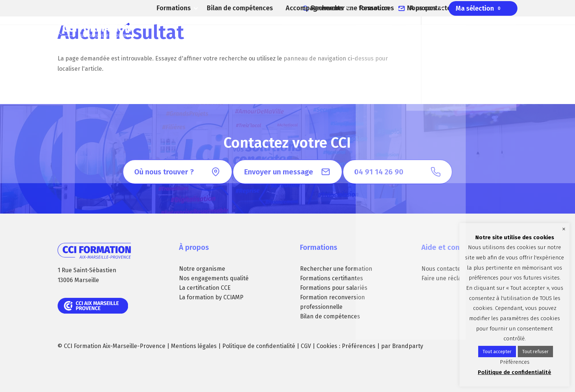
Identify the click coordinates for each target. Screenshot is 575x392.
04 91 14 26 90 (500, 7)
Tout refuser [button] (535, 352)
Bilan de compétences (236, 29)
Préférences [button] (359, 346)
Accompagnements (303, 29)
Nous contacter (444, 7)
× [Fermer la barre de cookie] (564, 229)
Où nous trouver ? (164, 172)
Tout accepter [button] (497, 352)
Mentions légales (194, 346)
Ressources (368, 29)
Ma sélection (480, 29)
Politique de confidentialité (259, 346)
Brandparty (408, 346)
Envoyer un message (279, 172)
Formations (167, 29)
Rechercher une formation (376, 7)
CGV (306, 346)
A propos (418, 29)
